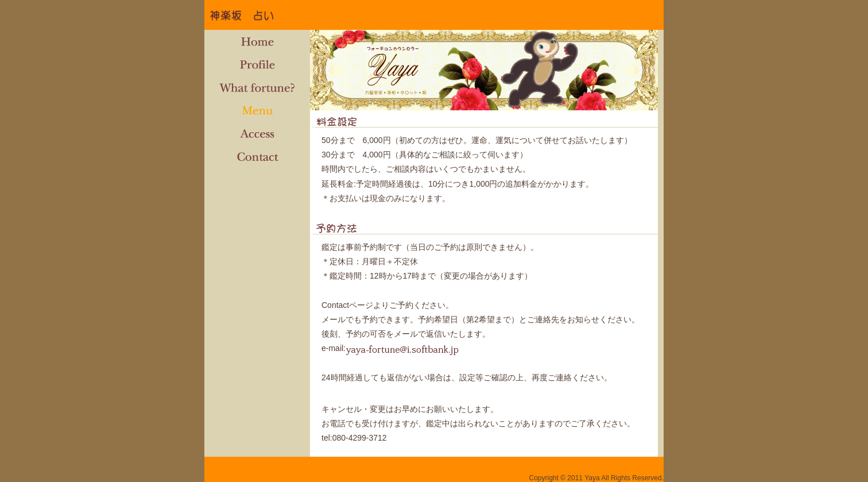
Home (257, 41)
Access (257, 133)
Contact (257, 156)
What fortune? (257, 87)
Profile (257, 64)
